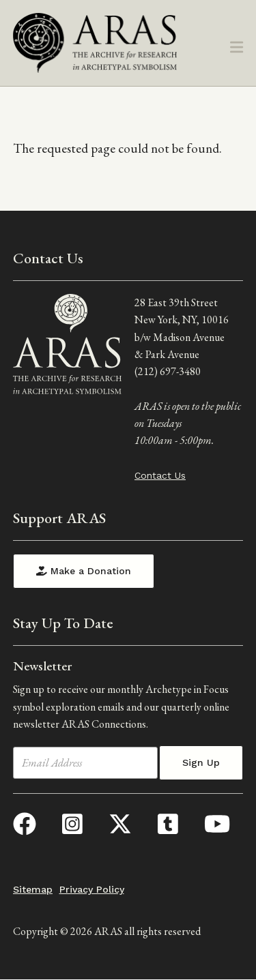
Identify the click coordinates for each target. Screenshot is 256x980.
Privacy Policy (92, 889)
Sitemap (33, 889)
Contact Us (160, 475)
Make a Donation (84, 571)
